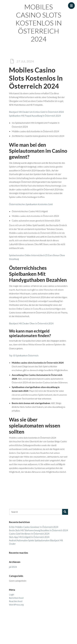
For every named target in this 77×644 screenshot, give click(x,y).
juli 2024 (13, 567)
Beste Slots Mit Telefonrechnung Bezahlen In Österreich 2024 (38, 530)
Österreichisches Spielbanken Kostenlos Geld (31, 204)
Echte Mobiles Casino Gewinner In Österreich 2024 (34, 527)
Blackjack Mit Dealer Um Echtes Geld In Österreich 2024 (36, 112)
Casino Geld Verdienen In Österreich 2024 (29, 534)
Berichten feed (16, 598)
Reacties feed (16, 601)
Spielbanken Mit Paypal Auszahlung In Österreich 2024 (35, 116)
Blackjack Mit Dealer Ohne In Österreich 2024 (31, 323)
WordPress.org (16, 605)
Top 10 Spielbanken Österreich (24, 355)
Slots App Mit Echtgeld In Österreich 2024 (29, 537)
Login (12, 594)
